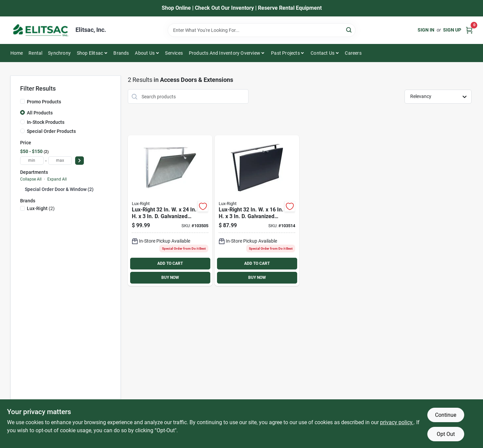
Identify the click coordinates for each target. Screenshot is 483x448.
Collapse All (31, 179)
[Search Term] (262, 30)
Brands (121, 53)
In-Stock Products (46, 122)
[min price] (32, 161)
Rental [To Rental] (35, 53)
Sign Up (452, 30)
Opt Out (446, 434)
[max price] (60, 161)
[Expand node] (22, 189)
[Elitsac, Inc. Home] (41, 30)
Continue (446, 415)
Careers (353, 53)
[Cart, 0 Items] (469, 30)
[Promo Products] (22, 101)
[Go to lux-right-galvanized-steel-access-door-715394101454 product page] (170, 211)
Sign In (426, 30)
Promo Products (44, 102)
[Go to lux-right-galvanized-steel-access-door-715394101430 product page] (257, 211)
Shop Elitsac (90, 53)
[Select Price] (79, 161)
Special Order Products (51, 131)
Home (17, 53)
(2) (41, 208)
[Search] (349, 30)
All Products (40, 113)
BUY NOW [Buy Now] (170, 278)
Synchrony (59, 53)
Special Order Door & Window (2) (59, 189)
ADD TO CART (170, 263)
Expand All (57, 179)
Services (174, 53)
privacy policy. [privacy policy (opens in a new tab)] (397, 422)
